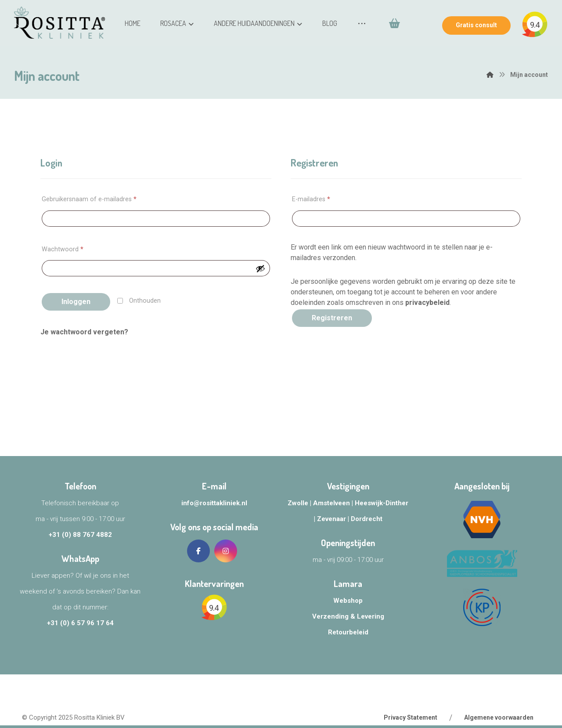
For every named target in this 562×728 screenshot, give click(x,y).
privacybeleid (427, 302)
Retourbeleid (348, 632)
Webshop (348, 601)
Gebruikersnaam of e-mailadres (89, 199)
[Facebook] (198, 551)
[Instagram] (226, 551)
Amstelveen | (334, 503)
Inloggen (76, 302)
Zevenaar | (334, 519)
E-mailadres (311, 199)
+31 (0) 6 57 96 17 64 (80, 623)
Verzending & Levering (348, 616)
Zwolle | (300, 503)
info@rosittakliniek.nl (214, 503)
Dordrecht (367, 519)
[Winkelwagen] (364, 68)
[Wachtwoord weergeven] (260, 268)
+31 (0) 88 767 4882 (80, 535)
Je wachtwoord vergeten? (84, 332)
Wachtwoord (63, 249)
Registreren (332, 318)
